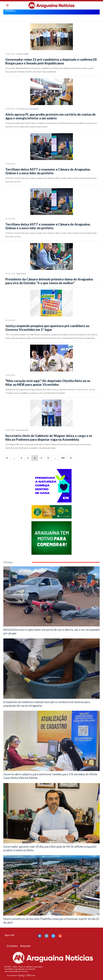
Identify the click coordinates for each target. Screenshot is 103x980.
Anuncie (25, 946)
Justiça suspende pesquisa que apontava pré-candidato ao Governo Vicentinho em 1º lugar (47, 328)
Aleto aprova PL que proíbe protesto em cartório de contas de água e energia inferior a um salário (50, 116)
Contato (12, 946)
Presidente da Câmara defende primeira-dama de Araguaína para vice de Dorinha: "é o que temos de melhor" (49, 281)
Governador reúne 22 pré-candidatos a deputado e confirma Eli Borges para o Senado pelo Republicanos (51, 61)
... (14, 458)
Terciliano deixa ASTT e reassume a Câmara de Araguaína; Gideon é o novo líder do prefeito (48, 171)
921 (63, 458)
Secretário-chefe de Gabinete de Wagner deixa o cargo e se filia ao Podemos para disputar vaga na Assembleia (49, 438)
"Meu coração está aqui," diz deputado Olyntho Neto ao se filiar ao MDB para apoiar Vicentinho (48, 383)
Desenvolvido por (21, 975)
